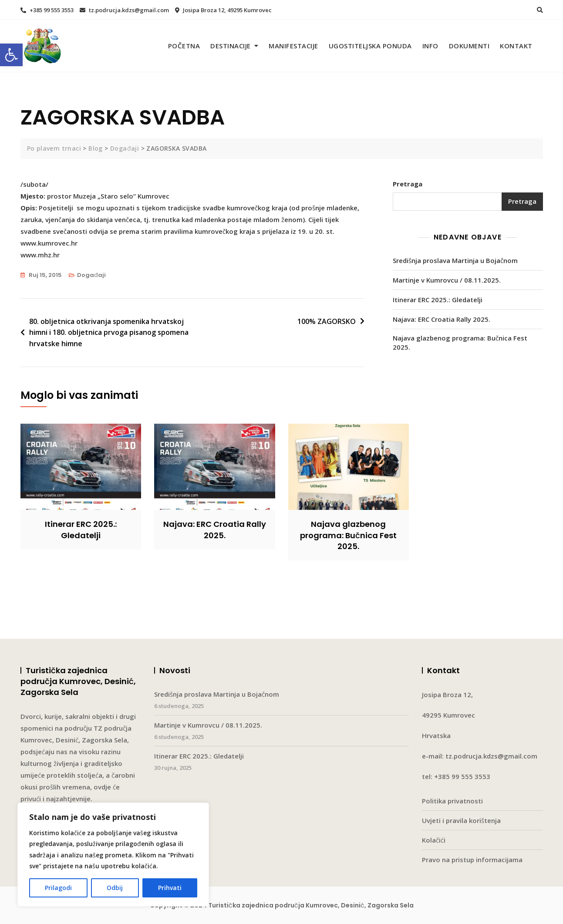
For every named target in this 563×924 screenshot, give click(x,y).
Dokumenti (469, 46)
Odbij (115, 888)
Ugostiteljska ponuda (370, 46)
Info (430, 46)
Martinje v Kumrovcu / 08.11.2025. (447, 280)
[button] (11, 55)
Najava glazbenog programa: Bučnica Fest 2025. (460, 342)
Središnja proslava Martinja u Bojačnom (455, 260)
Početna (184, 46)
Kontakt (516, 46)
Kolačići (434, 840)
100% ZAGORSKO (327, 321)
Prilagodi (58, 888)
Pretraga (408, 184)
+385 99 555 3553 (47, 10)
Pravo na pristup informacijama (472, 860)
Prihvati (170, 888)
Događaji (91, 275)
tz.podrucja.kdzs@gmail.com (124, 10)
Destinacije (231, 46)
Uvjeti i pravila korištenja (461, 820)
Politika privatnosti (452, 801)
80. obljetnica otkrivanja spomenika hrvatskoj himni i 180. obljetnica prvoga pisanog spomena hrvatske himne (109, 332)
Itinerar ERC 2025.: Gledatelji (438, 300)
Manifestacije (293, 46)
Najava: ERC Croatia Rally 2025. (442, 319)
